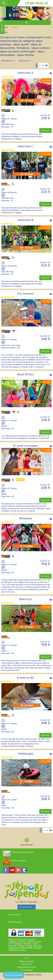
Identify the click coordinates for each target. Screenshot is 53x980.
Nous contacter (27, 970)
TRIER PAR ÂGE (24, 61)
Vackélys (38, 975)
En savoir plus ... (27, 907)
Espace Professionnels (27, 967)
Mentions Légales (27, 961)
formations (23, 48)
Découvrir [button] (45, 130)
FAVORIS (2, 28)
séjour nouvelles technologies (18, 52)
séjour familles (26, 55)
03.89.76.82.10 (37, 3)
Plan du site (27, 964)
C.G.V (26, 958)
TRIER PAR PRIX (7, 61)
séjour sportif (21, 44)
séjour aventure (40, 48)
